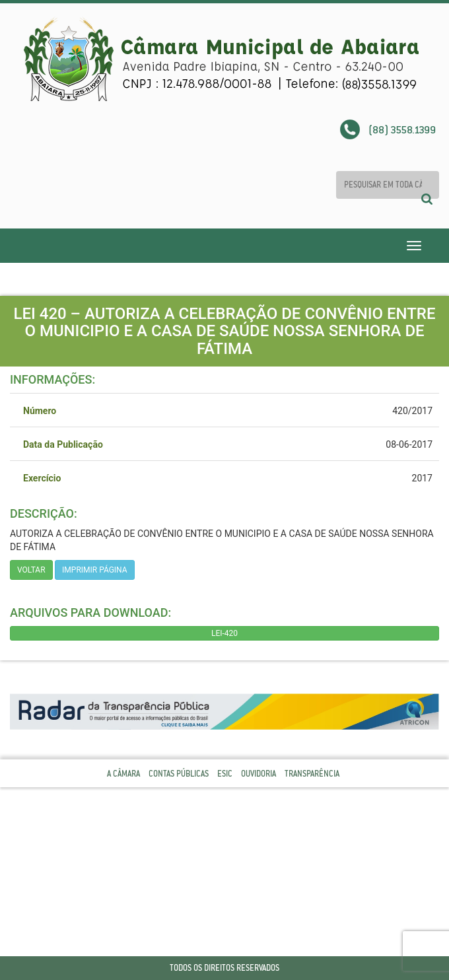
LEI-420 (224, 633)
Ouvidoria (259, 774)
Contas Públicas (179, 774)
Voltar (31, 570)
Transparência (312, 774)
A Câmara (123, 774)
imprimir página (95, 570)
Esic (225, 774)
